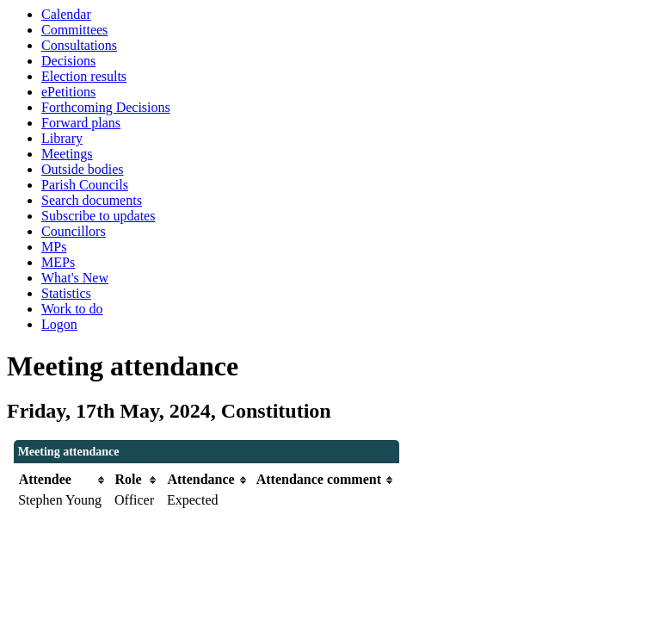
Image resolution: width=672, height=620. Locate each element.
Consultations (79, 45)
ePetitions (68, 92)
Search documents (92, 200)
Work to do (72, 309)
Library (62, 138)
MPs (54, 247)
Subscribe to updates (98, 216)
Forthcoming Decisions (106, 107)
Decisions (68, 61)
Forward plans (81, 123)
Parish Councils (85, 185)
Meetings (67, 154)
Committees (74, 30)
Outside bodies (83, 169)
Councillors (74, 231)
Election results (84, 76)
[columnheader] (62, 480)
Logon (59, 324)
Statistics (66, 293)
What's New (75, 278)
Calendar (66, 14)
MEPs (58, 262)
